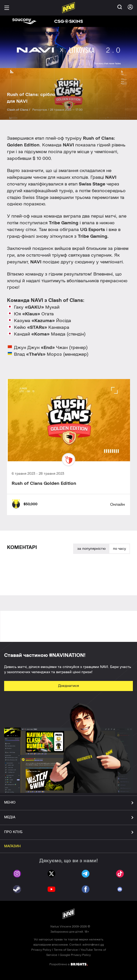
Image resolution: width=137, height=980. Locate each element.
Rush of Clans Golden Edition (44, 484)
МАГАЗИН (12, 846)
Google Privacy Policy (75, 955)
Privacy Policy (41, 950)
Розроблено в (68, 964)
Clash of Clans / (19, 110)
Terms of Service (66, 950)
